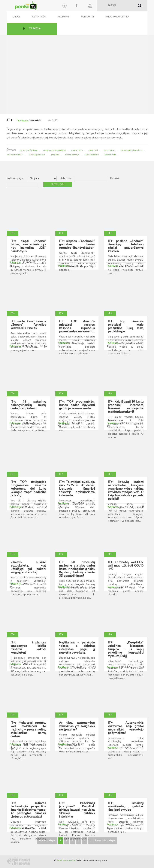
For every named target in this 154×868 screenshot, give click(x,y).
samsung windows (37, 155)
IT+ (13, 233)
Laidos (17, 17)
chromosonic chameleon (131, 150)
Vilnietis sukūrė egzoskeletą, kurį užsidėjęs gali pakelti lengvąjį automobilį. (28, 567)
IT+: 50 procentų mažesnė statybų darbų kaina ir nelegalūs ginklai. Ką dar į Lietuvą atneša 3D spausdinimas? (77, 569)
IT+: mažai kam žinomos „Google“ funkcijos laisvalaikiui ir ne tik (28, 325)
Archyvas (63, 17)
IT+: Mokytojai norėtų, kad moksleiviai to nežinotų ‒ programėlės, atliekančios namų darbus (28, 730)
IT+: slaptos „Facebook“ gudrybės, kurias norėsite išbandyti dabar (77, 245)
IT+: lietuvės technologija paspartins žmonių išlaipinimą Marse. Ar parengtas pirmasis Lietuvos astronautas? (28, 810)
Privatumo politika (117, 17)
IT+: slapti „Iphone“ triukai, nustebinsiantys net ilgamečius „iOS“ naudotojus (28, 246)
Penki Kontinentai (66, 861)
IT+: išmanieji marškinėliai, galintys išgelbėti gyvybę (126, 807)
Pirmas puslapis (47, 841)
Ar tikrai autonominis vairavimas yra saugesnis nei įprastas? (77, 726)
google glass (77, 150)
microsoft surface (15, 155)
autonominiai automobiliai (54, 150)
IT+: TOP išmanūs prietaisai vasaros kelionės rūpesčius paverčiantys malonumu (77, 327)
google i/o (55, 155)
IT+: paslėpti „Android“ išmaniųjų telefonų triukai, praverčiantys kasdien (126, 246)
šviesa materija (72, 155)
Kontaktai (87, 17)
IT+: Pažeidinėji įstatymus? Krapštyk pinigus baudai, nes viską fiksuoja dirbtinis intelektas (77, 810)
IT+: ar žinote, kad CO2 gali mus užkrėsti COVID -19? (126, 566)
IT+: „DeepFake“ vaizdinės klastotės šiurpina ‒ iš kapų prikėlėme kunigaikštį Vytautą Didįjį (126, 649)
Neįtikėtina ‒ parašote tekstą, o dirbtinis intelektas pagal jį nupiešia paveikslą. (77, 648)
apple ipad (93, 150)
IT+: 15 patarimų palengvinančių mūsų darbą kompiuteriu (28, 405)
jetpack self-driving (29, 150)
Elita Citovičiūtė (92, 155)
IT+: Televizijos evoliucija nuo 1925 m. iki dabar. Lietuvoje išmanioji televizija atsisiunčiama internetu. (77, 489)
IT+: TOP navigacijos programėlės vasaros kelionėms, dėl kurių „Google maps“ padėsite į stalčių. (28, 489)
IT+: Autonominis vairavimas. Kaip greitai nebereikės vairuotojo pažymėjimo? (126, 728)
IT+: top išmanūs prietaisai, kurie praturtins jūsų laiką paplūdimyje (126, 327)
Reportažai (39, 17)
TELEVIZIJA (35, 29)
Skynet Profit (110, 155)
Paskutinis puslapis (105, 841)
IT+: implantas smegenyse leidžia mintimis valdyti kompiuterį (28, 648)
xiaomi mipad (109, 150)
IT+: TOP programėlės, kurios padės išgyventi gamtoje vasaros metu (77, 405)
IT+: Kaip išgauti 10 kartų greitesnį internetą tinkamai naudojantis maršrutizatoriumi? (126, 407)
